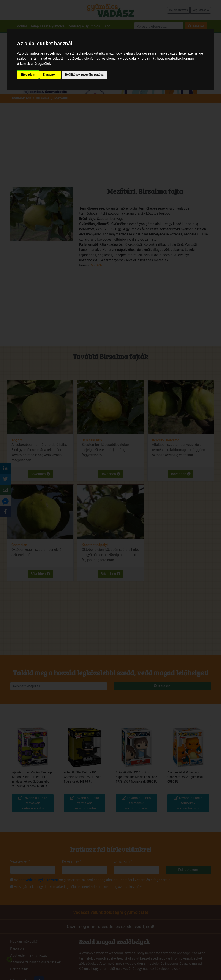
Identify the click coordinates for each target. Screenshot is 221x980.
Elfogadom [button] (28, 75)
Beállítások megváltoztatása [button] (84, 75)
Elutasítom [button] (50, 75)
